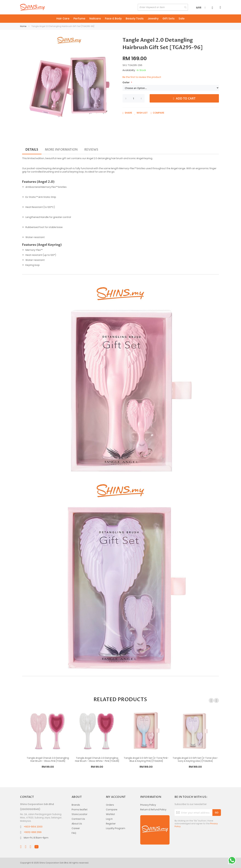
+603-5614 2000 (33, 827)
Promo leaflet (80, 810)
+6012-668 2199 (33, 832)
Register (111, 824)
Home (23, 26)
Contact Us (78, 819)
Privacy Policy (148, 805)
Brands (76, 805)
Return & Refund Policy (153, 810)
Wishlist (110, 814)
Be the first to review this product (142, 77)
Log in (109, 819)
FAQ (74, 833)
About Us (77, 824)
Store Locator (79, 814)
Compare (112, 810)
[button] (141, 113)
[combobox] (163, 7)
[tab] (32, 150)
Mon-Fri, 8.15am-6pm (36, 838)
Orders (110, 805)
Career (76, 828)
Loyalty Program (116, 828)
